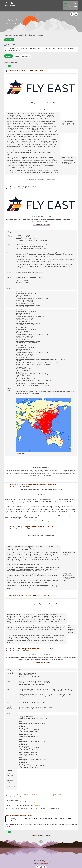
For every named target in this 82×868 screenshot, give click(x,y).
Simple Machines (49, 858)
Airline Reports (13, 67)
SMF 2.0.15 (31, 858)
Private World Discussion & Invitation (20, 791)
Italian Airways (18, 816)
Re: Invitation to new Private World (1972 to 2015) (47, 791)
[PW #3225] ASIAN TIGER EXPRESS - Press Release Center (36, 645)
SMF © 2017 (39, 858)
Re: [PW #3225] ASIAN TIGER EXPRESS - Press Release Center (38, 481)
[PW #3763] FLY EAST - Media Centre (30, 183)
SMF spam (34, 832)
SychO (47, 860)
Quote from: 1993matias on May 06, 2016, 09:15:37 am (19, 812)
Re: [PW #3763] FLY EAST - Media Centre (31, 67)
